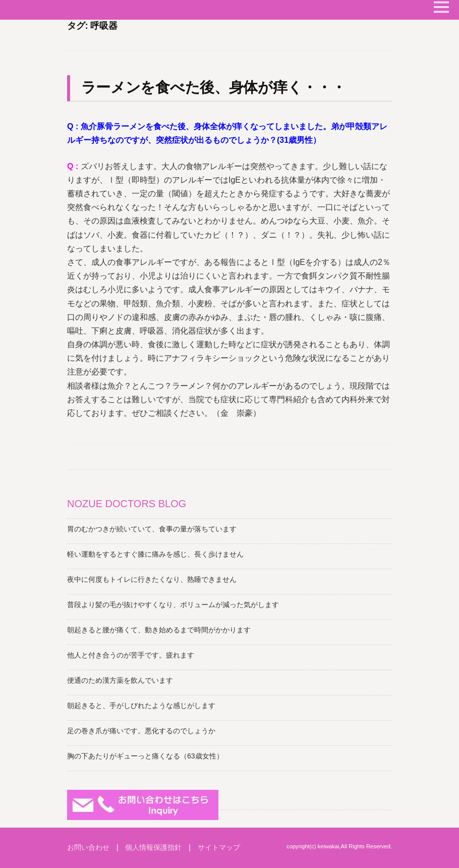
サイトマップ (219, 847)
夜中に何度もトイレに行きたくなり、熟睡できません (152, 579)
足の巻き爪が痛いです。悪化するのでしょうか (141, 731)
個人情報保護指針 (153, 847)
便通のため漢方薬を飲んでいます (120, 680)
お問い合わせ (88, 847)
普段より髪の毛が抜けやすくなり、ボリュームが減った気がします (173, 605)
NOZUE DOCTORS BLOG (127, 504)
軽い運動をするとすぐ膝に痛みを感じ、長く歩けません (155, 554)
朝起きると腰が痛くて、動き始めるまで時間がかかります (159, 630)
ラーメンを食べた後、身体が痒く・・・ (214, 87)
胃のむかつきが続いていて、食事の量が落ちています (152, 529)
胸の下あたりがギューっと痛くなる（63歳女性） (145, 756)
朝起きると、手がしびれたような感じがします (141, 706)
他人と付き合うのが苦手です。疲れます (131, 655)
